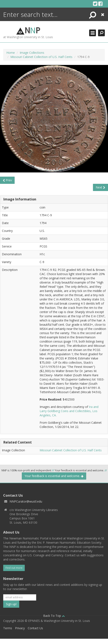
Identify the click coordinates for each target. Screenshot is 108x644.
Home (11, 53)
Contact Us (35, 628)
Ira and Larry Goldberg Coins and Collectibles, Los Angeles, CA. (69, 411)
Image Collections (32, 53)
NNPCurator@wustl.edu (26, 501)
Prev (7, 180)
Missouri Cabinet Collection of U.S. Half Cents (41, 57)
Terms (8, 628)
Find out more (14, 568)
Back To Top (54, 616)
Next (100, 187)
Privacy (20, 628)
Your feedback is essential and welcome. (54, 476)
